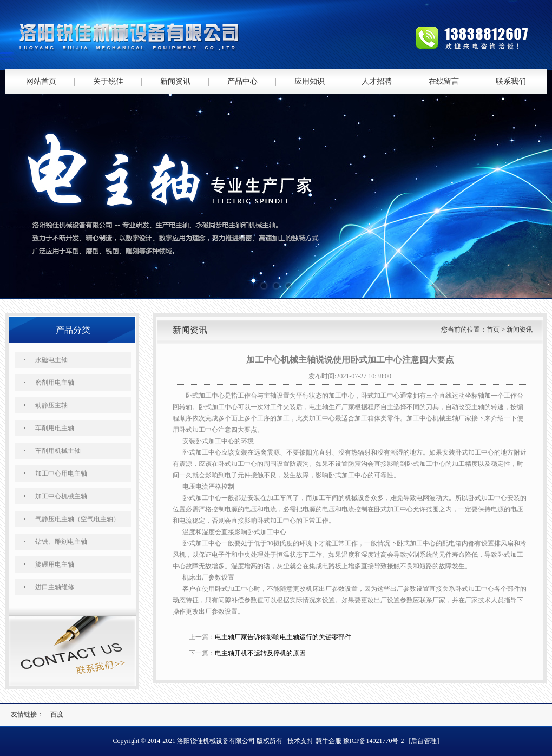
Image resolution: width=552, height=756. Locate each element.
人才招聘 (377, 81)
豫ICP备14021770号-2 (374, 741)
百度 (57, 714)
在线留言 (444, 81)
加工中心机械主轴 (61, 496)
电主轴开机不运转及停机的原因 (260, 653)
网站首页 (41, 81)
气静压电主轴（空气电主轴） (77, 519)
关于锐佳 (108, 81)
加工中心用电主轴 (61, 474)
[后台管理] (424, 741)
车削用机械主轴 (58, 451)
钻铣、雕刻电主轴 (61, 542)
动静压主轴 (51, 405)
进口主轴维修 (55, 587)
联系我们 (511, 81)
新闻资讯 (175, 81)
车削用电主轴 (55, 428)
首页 (493, 330)
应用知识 (310, 81)
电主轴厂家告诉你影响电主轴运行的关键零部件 (283, 637)
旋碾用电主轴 (55, 564)
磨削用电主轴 (55, 383)
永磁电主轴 (51, 360)
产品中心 (242, 81)
